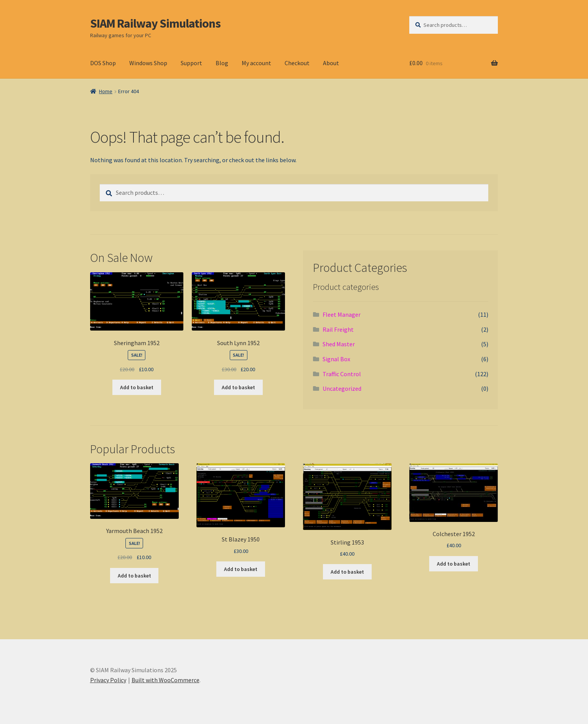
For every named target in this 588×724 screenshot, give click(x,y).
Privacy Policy (108, 680)
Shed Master (339, 344)
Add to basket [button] (137, 387)
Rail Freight (338, 329)
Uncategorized (342, 388)
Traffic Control (342, 374)
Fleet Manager (342, 314)
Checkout (297, 63)
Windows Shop (148, 63)
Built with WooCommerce (166, 680)
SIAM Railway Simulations (155, 23)
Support (191, 63)
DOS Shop (103, 63)
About (331, 63)
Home (106, 91)
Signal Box (336, 359)
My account (256, 63)
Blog (222, 63)
